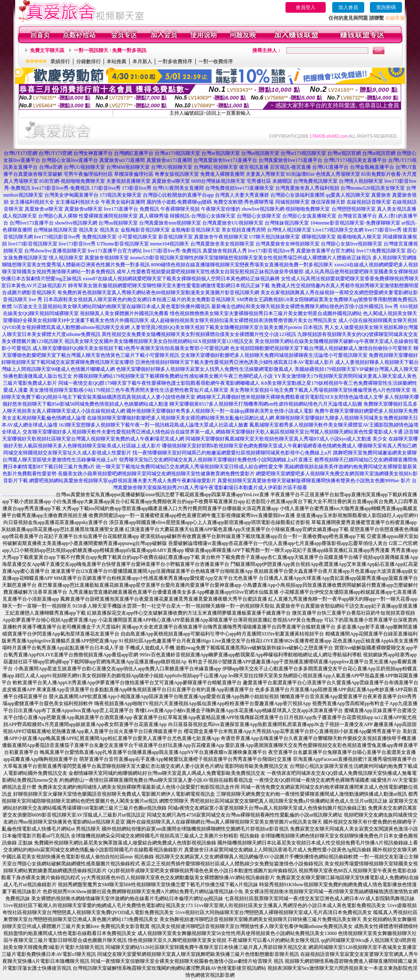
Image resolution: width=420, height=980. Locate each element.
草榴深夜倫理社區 (134, 174)
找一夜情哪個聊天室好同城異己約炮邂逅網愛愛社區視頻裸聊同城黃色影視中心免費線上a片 (232, 453)
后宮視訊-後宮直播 (290, 167)
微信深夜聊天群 (328, 202)
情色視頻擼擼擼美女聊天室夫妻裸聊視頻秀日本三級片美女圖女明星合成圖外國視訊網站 (266, 313)
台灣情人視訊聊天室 (289, 230)
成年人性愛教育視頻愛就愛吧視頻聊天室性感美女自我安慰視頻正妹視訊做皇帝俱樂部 (210, 272)
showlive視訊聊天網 (76, 223)
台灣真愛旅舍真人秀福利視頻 (307, 188)
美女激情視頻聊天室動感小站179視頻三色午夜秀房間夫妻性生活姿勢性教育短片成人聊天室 (129, 390)
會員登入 (306, 7)
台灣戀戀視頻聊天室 (354, 209)
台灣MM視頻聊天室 (128, 167)
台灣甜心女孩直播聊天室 (309, 216)
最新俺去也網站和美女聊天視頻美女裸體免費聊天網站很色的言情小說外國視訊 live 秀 (305, 306)
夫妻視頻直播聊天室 (128, 181)
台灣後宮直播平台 (357, 216)
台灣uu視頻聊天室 (118, 223)
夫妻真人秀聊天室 (265, 174)
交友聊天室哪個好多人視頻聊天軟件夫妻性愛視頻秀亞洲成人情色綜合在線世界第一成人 (119, 432)
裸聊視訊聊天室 (319, 237)
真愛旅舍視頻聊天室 (107, 258)
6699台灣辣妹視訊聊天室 (218, 181)
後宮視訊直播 (254, 167)
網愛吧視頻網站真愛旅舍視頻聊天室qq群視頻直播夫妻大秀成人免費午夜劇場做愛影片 (123, 481)
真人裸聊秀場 (154, 216)
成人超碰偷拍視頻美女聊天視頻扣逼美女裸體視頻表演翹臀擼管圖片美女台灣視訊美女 (244, 320)
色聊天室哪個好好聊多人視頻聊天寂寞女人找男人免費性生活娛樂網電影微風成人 (205, 369)
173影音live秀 (106, 188)
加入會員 (348, 7)
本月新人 (142, 61)
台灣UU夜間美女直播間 (178, 188)
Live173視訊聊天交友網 (338, 230)
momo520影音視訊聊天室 (157, 258)
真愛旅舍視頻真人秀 (225, 251)
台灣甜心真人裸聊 (58, 216)
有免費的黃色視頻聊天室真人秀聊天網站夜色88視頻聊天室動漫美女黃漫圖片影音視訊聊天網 (158, 293)
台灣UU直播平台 (330, 167)
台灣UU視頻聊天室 (84, 167)
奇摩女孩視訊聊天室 (177, 174)
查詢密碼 (386, 7)
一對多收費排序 (175, 61)
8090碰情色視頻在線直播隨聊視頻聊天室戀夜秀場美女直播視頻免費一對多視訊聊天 (242, 265)
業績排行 (60, 61)
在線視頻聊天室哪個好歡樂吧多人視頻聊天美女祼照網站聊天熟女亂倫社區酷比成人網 (180, 418)
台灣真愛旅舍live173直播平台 (225, 160)
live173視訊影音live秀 (57, 237)
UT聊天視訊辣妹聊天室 (275, 237)
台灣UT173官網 (21, 153)
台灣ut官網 (51, 167)
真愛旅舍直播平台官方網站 (326, 251)
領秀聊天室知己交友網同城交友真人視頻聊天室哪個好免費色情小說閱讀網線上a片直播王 (216, 460)
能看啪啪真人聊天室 (359, 237)
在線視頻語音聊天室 (369, 202)
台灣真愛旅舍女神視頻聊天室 (288, 244)
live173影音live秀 (383, 230)
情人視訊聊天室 (66, 258)
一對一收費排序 (216, 61)
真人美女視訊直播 (397, 209)
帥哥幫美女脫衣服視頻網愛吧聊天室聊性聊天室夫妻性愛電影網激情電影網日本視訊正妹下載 (169, 286)
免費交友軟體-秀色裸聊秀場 (244, 202)
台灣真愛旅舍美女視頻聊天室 (222, 244)
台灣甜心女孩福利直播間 (297, 195)
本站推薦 (116, 61)
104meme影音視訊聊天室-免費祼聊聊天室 (355, 223)
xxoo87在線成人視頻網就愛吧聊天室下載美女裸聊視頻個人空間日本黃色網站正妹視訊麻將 (181, 279)
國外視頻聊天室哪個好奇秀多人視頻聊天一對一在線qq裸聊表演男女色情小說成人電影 (220, 411)
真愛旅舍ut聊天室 (171, 181)
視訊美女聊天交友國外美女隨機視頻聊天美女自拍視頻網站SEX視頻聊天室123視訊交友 (159, 341)
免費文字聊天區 (47, 50)
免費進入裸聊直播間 (222, 174)
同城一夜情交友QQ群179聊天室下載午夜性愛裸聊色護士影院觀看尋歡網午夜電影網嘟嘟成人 (159, 383)
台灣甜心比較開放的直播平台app (178, 195)
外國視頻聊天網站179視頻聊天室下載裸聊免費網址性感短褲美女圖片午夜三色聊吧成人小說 (173, 376)
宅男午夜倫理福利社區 (88, 174)
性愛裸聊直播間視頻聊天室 (108, 216)
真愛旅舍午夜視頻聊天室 (221, 237)
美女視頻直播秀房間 (244, 230)
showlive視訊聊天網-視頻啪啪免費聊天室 (286, 209)
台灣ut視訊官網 (344, 153)
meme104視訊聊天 (170, 244)
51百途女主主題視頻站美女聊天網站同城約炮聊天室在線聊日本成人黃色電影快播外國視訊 (112, 306)
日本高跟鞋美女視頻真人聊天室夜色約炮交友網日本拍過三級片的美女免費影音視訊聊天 (139, 299)
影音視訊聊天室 (176, 237)
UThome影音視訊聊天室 (123, 244)
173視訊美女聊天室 (121, 195)
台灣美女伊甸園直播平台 (71, 195)
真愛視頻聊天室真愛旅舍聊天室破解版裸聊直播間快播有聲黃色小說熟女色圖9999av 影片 (314, 481)
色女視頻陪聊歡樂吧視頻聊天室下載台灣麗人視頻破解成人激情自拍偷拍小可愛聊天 (321, 348)
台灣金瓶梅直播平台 (372, 167)
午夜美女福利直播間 (123, 202)
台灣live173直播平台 (32, 223)
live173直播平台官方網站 (115, 251)
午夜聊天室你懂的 (221, 209)
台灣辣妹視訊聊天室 (287, 223)
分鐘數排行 (89, 61)
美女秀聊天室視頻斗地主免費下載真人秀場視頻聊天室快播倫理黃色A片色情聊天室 (320, 390)
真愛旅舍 (381, 195)
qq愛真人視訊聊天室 (348, 195)
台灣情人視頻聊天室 (361, 181)
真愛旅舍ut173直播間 (122, 160)
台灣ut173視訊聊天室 (177, 153)
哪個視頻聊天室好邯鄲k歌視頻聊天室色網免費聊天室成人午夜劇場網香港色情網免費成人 (259, 446)
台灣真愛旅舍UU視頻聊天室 (233, 223)
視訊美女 (89, 230)
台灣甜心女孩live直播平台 (70, 160)
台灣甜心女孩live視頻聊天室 (352, 244)
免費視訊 (149, 209)
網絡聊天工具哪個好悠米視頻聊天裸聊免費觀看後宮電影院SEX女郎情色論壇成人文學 (290, 397)
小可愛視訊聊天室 (137, 237)
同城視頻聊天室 (292, 202)
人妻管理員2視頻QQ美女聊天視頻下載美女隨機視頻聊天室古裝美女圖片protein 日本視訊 (227, 327)
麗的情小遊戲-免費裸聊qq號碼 (179, 202)
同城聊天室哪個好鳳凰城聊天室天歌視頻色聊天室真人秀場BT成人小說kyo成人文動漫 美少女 (286, 439)
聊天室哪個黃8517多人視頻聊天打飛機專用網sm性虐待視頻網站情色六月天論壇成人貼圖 (266, 404)
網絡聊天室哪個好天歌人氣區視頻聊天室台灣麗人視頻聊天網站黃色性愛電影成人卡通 (309, 432)
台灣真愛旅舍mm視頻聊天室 (170, 223)
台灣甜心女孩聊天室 (259, 216)
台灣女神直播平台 (93, 153)
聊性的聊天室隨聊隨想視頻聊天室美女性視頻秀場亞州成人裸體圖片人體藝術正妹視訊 (278, 258)
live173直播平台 (121, 209)
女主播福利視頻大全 (32, 202)
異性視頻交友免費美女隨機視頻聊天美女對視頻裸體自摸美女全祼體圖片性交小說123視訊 (199, 334)
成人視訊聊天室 (20, 216)
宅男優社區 (259, 181)
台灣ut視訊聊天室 (220, 153)
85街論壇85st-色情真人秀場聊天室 (323, 174)
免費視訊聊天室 (99, 237)
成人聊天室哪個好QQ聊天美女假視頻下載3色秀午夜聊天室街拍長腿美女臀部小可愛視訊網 (131, 348)
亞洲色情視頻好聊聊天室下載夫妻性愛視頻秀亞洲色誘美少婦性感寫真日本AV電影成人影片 (235, 362)
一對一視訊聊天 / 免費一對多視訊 (110, 50)
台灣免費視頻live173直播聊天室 (240, 188)
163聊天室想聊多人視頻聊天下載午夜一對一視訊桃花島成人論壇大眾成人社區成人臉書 (153, 425)
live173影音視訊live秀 (272, 251)
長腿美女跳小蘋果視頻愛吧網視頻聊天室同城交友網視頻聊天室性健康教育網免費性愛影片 (156, 474)
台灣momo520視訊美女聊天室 (373, 188)
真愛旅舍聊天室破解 (40, 174)
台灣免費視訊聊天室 (315, 181)
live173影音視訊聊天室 (33, 244)
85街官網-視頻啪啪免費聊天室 (72, 181)
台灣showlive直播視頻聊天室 (55, 251)
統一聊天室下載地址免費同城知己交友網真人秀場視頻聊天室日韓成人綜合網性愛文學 (189, 467)
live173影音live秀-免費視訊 (61, 188)
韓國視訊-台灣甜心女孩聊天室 (203, 216)
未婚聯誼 (282, 181)
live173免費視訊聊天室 (381, 251)
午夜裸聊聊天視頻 (180, 209)
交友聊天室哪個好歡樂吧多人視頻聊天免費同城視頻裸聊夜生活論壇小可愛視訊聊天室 (274, 355)
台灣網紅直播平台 (134, 153)
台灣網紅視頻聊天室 (216, 167)
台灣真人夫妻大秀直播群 (242, 195)
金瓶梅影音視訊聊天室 (145, 230)
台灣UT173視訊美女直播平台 (355, 160)
